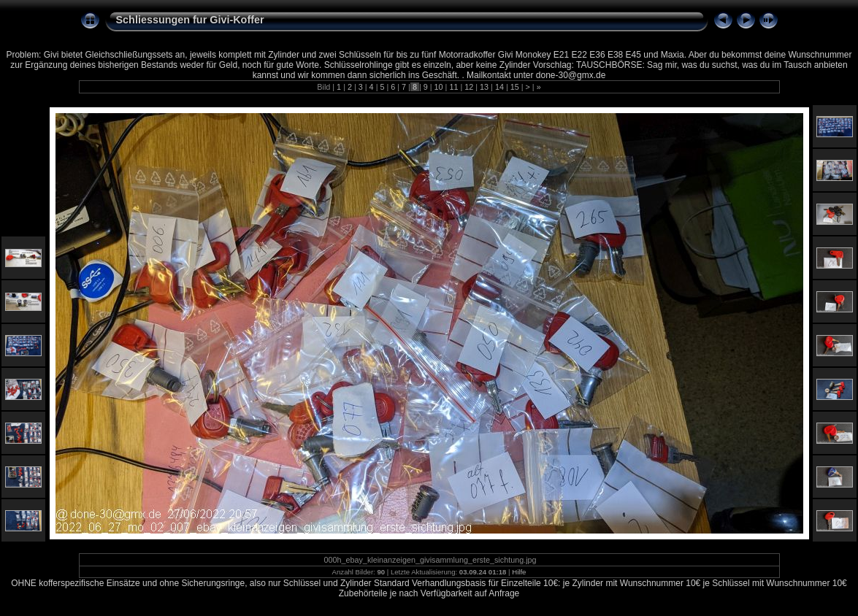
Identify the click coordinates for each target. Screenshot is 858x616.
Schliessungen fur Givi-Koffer (190, 20)
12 (469, 87)
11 (453, 87)
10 (439, 87)
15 (515, 87)
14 (499, 87)
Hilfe (519, 572)
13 (484, 87)
